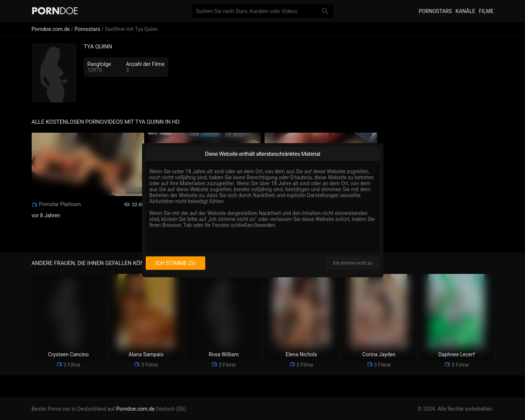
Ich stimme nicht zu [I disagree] (352, 263)
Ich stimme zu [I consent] (175, 263)
